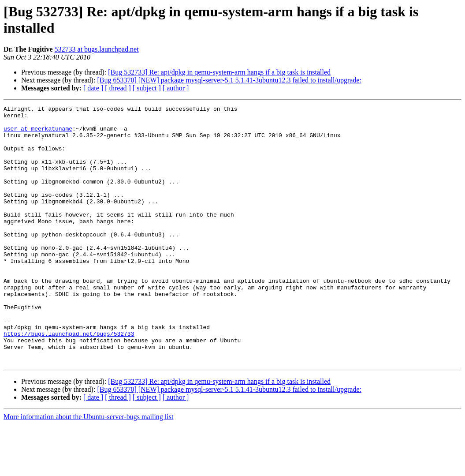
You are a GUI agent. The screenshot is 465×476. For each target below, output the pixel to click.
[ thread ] (118, 88)
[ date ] (93, 88)
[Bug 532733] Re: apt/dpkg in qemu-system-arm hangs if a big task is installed (219, 72)
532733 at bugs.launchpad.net (97, 49)
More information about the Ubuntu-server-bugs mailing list (88, 468)
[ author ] (176, 88)
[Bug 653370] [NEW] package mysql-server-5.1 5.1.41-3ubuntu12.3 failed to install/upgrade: (229, 80)
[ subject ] (147, 88)
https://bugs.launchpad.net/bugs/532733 (69, 380)
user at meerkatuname (38, 134)
